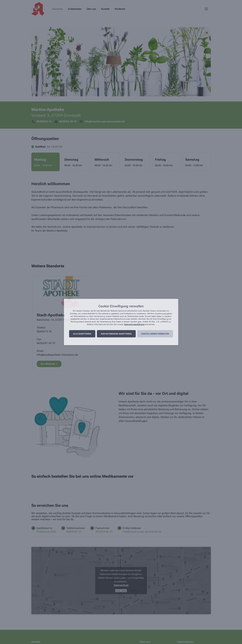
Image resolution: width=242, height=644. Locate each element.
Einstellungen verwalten (155, 334)
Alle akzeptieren (82, 334)
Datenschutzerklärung (134, 324)
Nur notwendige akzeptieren (116, 334)
